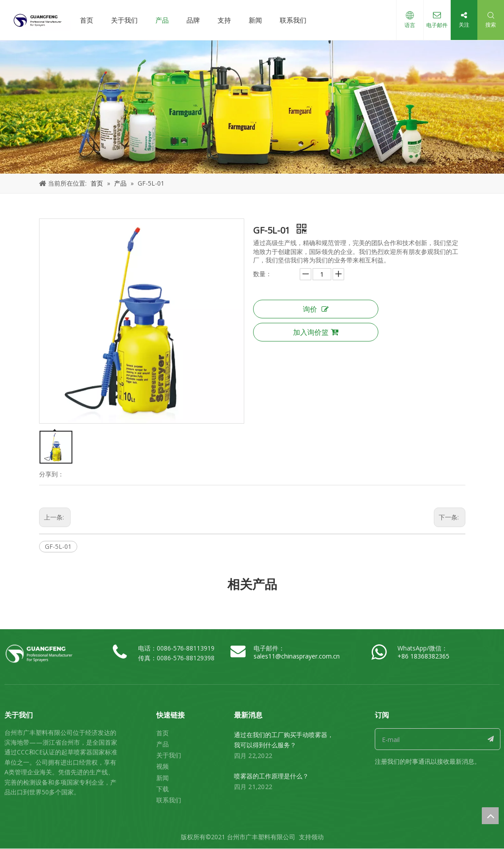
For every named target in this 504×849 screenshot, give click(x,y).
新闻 (255, 20)
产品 (162, 20)
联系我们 (293, 20)
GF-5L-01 (58, 546)
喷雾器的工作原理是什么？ (271, 776)
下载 (163, 789)
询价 (316, 309)
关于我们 (124, 20)
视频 (163, 766)
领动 (317, 837)
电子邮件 (437, 25)
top (490, 816)
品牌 (193, 20)
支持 (224, 20)
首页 (87, 20)
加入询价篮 (316, 332)
